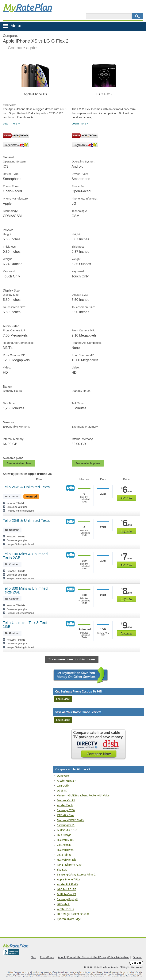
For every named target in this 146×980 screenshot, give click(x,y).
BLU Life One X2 (67, 894)
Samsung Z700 (66, 810)
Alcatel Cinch (65, 805)
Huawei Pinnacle (67, 860)
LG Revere (63, 776)
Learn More (63, 699)
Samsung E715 (66, 825)
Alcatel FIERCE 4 (67, 781)
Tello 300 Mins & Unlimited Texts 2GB (25, 590)
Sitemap (137, 957)
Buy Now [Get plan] (126, 498)
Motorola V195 (66, 800)
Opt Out (136, 963)
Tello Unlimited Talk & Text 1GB (25, 625)
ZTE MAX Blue (66, 815)
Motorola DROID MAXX (71, 820)
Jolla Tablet (64, 855)
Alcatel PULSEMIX (68, 884)
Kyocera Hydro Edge (69, 919)
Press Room (47, 957)
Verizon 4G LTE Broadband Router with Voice (83, 795)
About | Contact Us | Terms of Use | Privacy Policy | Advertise (93, 957)
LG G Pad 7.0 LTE (67, 889)
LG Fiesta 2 (63, 904)
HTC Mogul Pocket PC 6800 (73, 914)
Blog (33, 957)
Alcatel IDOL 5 (65, 909)
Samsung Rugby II (67, 899)
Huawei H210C (66, 840)
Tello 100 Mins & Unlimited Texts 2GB (25, 556)
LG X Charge (64, 835)
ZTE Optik (63, 786)
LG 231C (62, 791)
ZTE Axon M (64, 845)
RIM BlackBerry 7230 (69, 865)
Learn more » (11, 123)
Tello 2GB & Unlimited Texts (26, 487)
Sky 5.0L (62, 870)
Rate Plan (27, 7)
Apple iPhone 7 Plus (69, 879)
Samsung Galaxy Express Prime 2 (76, 875)
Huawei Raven (65, 850)
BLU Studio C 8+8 (67, 830)
